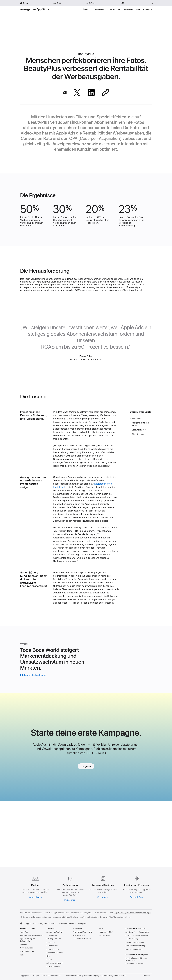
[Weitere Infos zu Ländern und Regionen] (137, 887)
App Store (57, 3)
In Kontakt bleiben (27, 951)
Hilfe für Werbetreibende (82, 939)
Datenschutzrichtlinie (73, 976)
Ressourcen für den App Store (137, 936)
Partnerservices (53, 949)
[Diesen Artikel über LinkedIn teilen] (91, 92)
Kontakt (49, 960)
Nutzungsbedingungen (92, 976)
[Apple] (21, 923)
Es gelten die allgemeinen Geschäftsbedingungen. (132, 913)
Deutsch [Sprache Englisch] (148, 976)
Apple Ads (24, 932)
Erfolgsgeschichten (114, 9)
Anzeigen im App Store (35, 9)
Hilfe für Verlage (79, 936)
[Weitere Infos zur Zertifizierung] (70, 888)
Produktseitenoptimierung (135, 946)
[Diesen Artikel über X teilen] (77, 92)
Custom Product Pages (134, 949)
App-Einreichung (132, 939)
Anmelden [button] (147, 9)
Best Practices (52, 946)
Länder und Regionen (55, 953)
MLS (123, 3)
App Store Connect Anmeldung (137, 932)
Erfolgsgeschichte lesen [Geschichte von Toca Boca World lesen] (32, 741)
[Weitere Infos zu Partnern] (35, 887)
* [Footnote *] (106, 821)
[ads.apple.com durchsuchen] (152, 3)
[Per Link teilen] (105, 92)
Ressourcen (129, 9)
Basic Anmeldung (53, 967)
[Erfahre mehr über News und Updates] (102, 887)
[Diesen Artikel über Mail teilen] (65, 92)
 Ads (24, 3)
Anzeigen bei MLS (106, 932)
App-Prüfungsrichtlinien (135, 942)
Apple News (91, 3)
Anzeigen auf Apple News (82, 932)
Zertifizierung (99, 9)
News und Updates (27, 948)
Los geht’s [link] (86, 835)
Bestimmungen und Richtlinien (32, 936)
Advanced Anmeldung (55, 963)
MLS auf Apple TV (106, 936)
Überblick (87, 9)
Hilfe (138, 9)
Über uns (24, 945)
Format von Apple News (134, 964)
